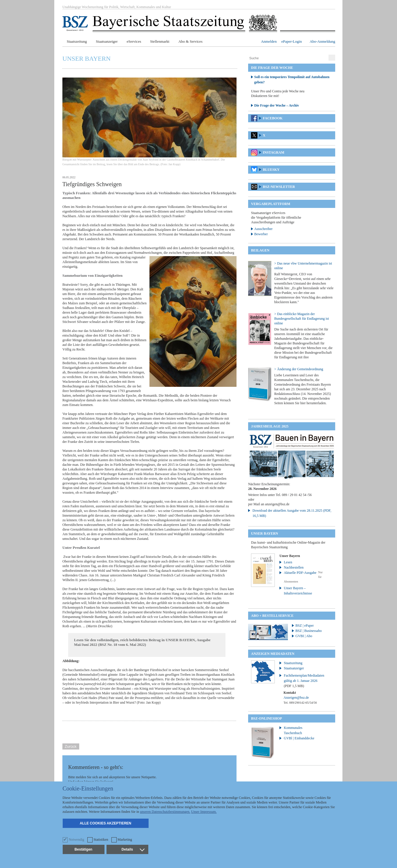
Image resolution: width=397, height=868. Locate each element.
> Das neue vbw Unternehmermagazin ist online (303, 266)
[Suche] (288, 58)
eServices (134, 41)
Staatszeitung (77, 41)
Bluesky (271, 170)
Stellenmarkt (160, 41)
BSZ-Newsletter (279, 187)
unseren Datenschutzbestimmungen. (165, 812)
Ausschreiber (263, 229)
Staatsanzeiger (107, 41)
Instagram (274, 152)
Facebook (273, 118)
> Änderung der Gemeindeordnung (299, 369)
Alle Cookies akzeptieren (106, 823)
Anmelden (269, 41)
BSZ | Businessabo (308, 631)
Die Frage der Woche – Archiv (277, 105)
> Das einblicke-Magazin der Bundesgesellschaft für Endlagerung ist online (302, 319)
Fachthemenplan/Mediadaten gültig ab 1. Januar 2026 (304, 681)
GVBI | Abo (304, 636)
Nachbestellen (294, 567)
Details (133, 849)
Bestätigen (83, 849)
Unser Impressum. (204, 812)
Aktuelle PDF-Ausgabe (300, 573)
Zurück (71, 746)
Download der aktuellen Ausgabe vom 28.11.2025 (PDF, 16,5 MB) (292, 513)
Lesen (288, 562)
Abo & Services (191, 41)
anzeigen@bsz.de (277, 504)
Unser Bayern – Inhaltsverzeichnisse (298, 591)
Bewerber (261, 234)
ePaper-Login (292, 41)
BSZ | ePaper (305, 626)
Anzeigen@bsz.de (296, 698)
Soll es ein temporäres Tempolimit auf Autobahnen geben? (292, 80)
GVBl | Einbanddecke (299, 738)
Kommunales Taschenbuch (293, 730)
